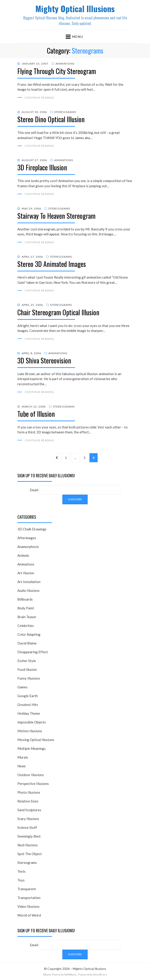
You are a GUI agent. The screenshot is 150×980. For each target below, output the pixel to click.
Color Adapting (29, 634)
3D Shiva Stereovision (44, 360)
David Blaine (27, 643)
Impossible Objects (32, 722)
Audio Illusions (28, 590)
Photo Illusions (29, 792)
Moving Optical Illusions (36, 740)
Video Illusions (28, 906)
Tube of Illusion (36, 414)
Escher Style (27, 661)
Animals (23, 555)
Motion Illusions (30, 731)
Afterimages (27, 538)
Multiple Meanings (32, 748)
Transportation (29, 898)
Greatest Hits (28, 705)
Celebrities (26, 626)
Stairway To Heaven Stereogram (56, 216)
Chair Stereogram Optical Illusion (58, 312)
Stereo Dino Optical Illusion (51, 119)
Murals (23, 757)
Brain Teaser (27, 617)
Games (22, 687)
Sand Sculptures (29, 810)
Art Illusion (26, 573)
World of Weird (29, 915)
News (22, 766)
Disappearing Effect (33, 652)
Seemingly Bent (29, 836)
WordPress (100, 974)
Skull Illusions (28, 845)
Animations (65, 64)
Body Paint (26, 608)
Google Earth (28, 696)
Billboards (25, 599)
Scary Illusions (28, 819)
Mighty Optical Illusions (75, 8)
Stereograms (65, 112)
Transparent (27, 889)
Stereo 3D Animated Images (52, 264)
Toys (21, 880)
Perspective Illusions (33, 784)
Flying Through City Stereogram (57, 71)
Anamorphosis (28, 547)
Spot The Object (30, 854)
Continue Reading (39, 98)
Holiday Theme (29, 713)
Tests (21, 871)
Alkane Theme (52, 974)
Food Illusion (27, 669)
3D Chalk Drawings (32, 529)
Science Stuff (27, 827)
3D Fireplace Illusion (42, 167)
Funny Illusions (29, 678)
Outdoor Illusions (31, 775)
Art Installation (29, 582)
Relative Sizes (28, 801)
